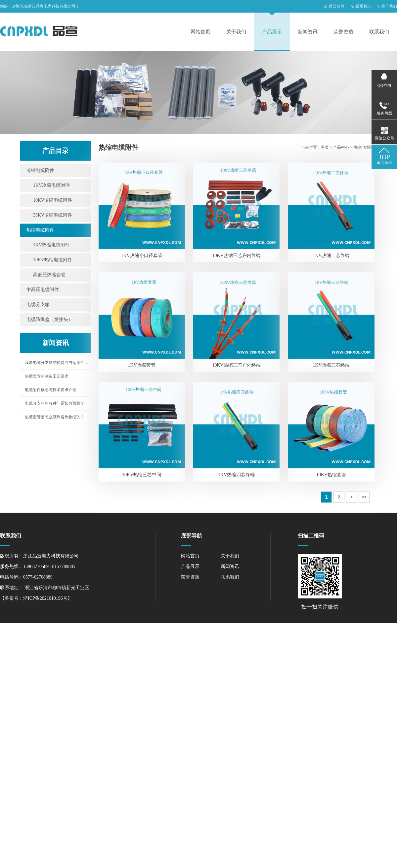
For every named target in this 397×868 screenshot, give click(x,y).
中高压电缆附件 (43, 290)
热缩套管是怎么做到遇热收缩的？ (55, 418)
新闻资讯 (308, 32)
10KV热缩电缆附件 (53, 260)
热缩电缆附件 (40, 231)
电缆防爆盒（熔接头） (50, 320)
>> (364, 498)
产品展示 (272, 32)
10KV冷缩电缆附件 (53, 201)
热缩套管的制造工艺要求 (47, 377)
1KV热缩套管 (142, 366)
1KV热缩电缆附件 (51, 246)
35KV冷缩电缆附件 (53, 216)
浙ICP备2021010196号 (45, 598)
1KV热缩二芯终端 (331, 256)
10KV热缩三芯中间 (142, 475)
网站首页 (200, 32)
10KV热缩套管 (331, 475)
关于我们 (389, 6)
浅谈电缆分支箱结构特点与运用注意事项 (58, 363)
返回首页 (336, 6)
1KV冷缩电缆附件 (51, 186)
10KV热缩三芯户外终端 (236, 366)
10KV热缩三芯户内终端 (236, 256)
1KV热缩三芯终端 (331, 366)
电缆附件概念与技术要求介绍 (51, 390)
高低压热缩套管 (49, 275)
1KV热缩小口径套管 (142, 256)
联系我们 (363, 6)
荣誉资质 (343, 32)
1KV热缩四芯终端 (236, 475)
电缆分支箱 (38, 305)
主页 (325, 148)
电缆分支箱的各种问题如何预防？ (55, 404)
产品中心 (341, 148)
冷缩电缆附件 (40, 171)
